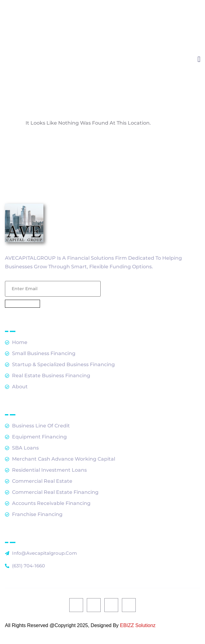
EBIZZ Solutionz (138, 625)
